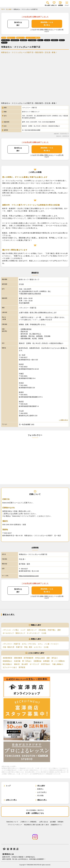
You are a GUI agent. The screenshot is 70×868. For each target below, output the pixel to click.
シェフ (23, 630)
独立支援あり (8, 664)
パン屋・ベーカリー (52, 644)
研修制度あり (8, 661)
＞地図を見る (63, 420)
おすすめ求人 (42, 792)
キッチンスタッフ (33, 633)
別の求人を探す (18, 24)
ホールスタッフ (8, 633)
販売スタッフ (32, 630)
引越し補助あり (58, 664)
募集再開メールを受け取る (47, 24)
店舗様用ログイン (56, 825)
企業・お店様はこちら (35, 812)
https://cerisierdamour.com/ (29, 576)
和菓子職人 (52, 630)
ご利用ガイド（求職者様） (29, 822)
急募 (48, 658)
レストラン (38, 647)
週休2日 (17, 664)
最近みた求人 (42, 800)
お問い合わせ (44, 822)
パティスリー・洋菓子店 (11, 644)
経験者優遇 (18, 658)
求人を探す (48, 4)
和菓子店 (19, 647)
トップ (8, 786)
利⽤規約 (61, 822)
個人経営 (25, 664)
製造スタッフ (20, 633)
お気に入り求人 (11, 800)
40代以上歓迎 (40, 658)
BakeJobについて (12, 822)
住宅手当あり (46, 664)
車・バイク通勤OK (58, 661)
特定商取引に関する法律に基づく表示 (36, 825)
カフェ (40, 644)
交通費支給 (37, 661)
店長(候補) (42, 630)
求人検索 (9, 9)
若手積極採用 (28, 658)
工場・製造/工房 (9, 647)
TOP (3, 9)
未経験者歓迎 (8, 658)
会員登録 (60, 4)
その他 (44, 633)
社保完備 (17, 661)
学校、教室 (28, 647)
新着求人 (40, 789)
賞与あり (55, 658)
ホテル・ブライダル (29, 644)
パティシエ (7, 630)
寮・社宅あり (27, 661)
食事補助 (46, 661)
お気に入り (54, 4)
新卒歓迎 (22, 667)
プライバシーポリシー (15, 825)
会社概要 (53, 822)
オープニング (34, 664)
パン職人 (16, 630)
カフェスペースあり (10, 667)
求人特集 (40, 796)
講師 (59, 630)
